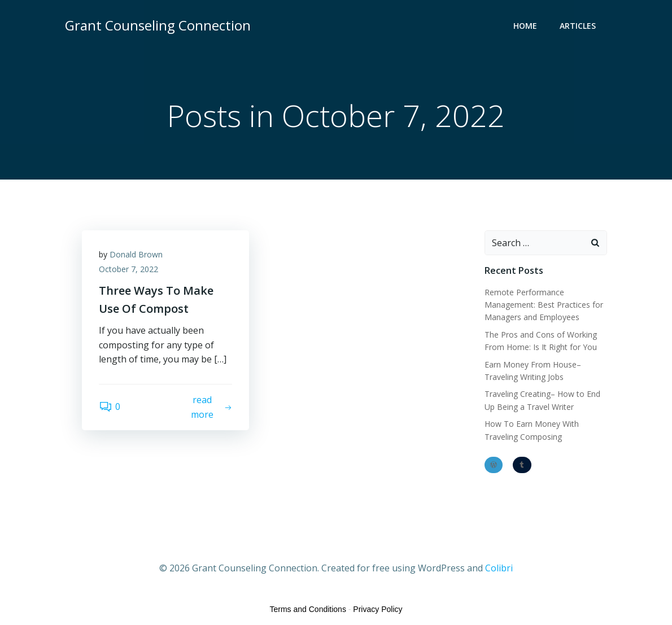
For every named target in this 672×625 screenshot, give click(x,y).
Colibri (499, 568)
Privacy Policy (378, 609)
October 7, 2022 (128, 269)
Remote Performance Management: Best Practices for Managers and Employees (544, 305)
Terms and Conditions (308, 609)
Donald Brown (136, 254)
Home (525, 26)
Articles (578, 26)
